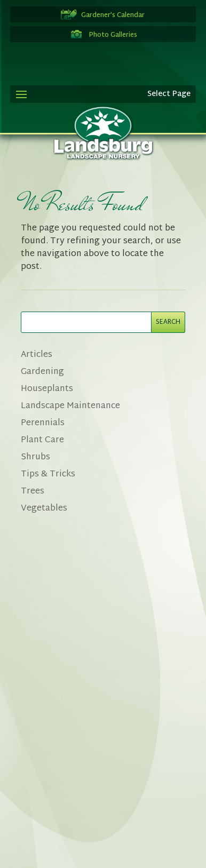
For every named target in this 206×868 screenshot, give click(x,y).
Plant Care (42, 440)
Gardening (42, 372)
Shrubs (35, 457)
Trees (33, 492)
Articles (37, 355)
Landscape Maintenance (70, 406)
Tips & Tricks (48, 475)
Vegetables (44, 509)
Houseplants (47, 389)
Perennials (43, 423)
